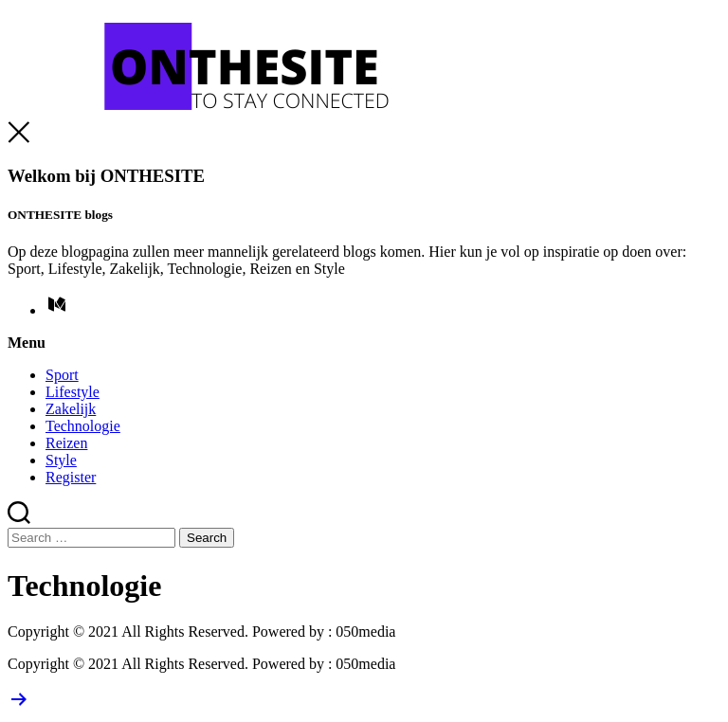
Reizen (66, 443)
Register (71, 477)
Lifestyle (73, 392)
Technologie (83, 426)
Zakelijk (71, 409)
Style (61, 460)
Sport (62, 375)
